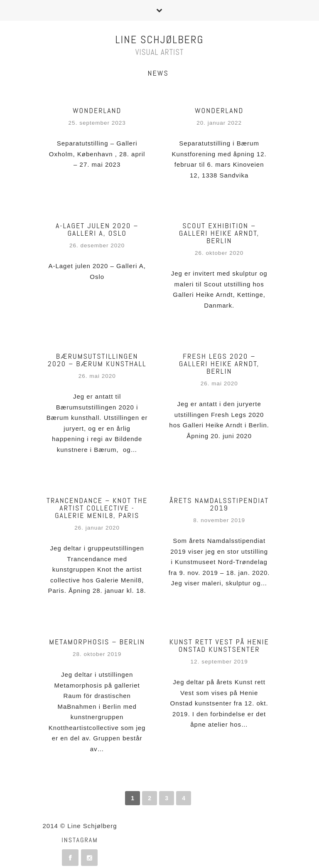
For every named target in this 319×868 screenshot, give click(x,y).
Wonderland (97, 110)
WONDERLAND (219, 110)
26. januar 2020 (97, 528)
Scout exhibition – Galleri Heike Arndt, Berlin (219, 233)
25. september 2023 (97, 123)
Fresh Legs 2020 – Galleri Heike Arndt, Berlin (219, 364)
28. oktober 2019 (97, 654)
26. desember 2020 (97, 245)
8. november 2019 (219, 520)
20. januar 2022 (219, 123)
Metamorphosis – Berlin (97, 642)
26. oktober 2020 (219, 253)
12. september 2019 (219, 662)
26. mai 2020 (97, 376)
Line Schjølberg (160, 40)
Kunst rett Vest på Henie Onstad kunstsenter (219, 645)
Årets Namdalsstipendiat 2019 (219, 504)
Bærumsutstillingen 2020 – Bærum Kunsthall (97, 360)
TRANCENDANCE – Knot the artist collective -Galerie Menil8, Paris (97, 508)
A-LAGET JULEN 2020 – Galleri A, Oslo (97, 229)
